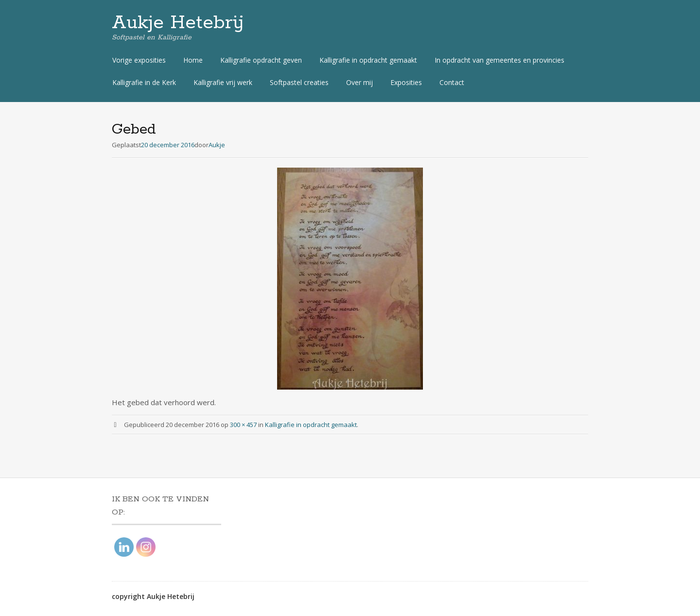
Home (193, 60)
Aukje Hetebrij (178, 23)
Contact (452, 82)
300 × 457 (243, 425)
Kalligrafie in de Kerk (144, 82)
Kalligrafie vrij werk (223, 82)
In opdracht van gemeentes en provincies (499, 60)
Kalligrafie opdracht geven (261, 60)
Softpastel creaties (299, 82)
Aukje (217, 145)
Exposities (406, 82)
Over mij (359, 82)
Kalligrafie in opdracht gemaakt (368, 60)
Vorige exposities (139, 60)
